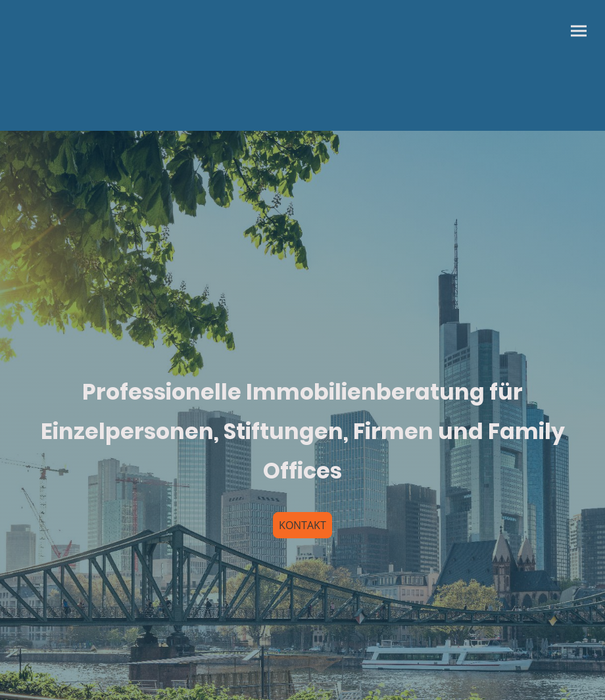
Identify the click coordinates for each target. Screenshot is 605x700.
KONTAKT (302, 525)
